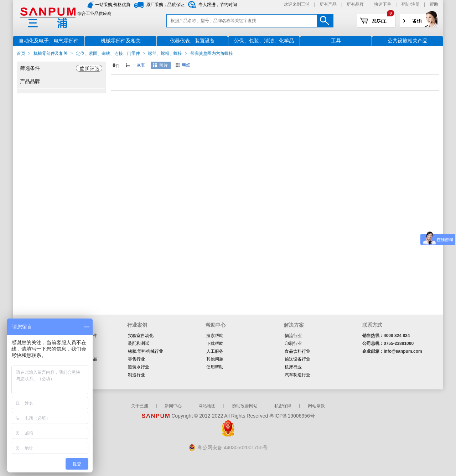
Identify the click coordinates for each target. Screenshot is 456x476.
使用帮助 (215, 367)
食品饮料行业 (297, 351)
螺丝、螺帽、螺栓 (165, 53)
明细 (186, 65)
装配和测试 (139, 343)
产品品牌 (30, 81)
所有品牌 (355, 4)
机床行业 (293, 367)
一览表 (139, 65)
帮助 (434, 4)
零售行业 (136, 359)
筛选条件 (30, 68)
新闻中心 (173, 406)
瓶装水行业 (139, 367)
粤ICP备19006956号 (292, 416)
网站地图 (207, 406)
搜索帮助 (215, 336)
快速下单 (383, 4)
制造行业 (136, 375)
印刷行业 (293, 343)
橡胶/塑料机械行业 (146, 351)
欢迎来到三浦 (297, 4)
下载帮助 (215, 343)
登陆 (405, 4)
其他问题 (215, 359)
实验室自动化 (141, 336)
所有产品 (328, 4)
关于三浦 (140, 406)
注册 (415, 4)
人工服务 (215, 351)
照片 (164, 65)
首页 (21, 53)
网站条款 (316, 406)
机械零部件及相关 (51, 53)
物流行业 (293, 336)
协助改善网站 (245, 406)
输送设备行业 (297, 359)
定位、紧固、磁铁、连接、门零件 (108, 53)
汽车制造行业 (297, 375)
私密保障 (283, 406)
